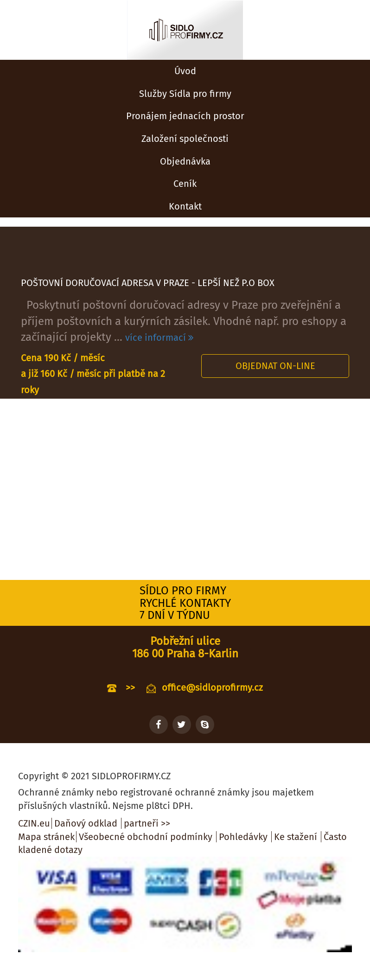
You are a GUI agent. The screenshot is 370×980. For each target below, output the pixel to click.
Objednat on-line (275, 366)
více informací (159, 337)
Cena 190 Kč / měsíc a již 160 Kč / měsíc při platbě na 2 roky (93, 374)
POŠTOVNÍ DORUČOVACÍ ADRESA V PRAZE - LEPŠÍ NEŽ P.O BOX (148, 283)
